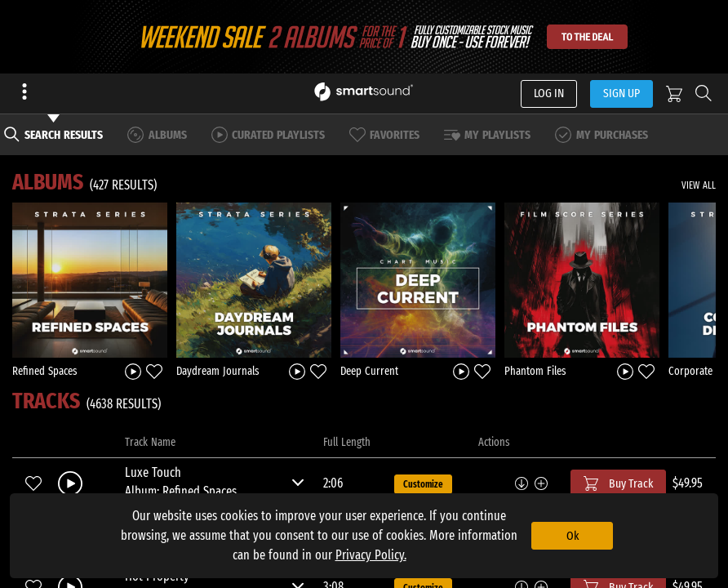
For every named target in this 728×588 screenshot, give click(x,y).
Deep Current (369, 371)
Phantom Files (535, 371)
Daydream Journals (218, 371)
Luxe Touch (153, 472)
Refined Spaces (45, 371)
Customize (423, 484)
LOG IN (549, 93)
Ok (573, 536)
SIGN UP (621, 93)
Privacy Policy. (371, 555)
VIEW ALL (699, 185)
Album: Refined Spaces (181, 491)
